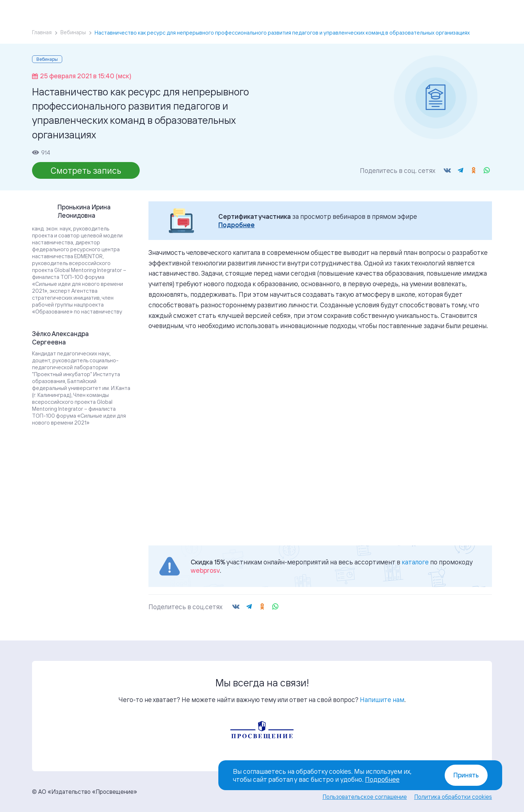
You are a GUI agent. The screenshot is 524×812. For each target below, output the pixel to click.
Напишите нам (382, 699)
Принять (466, 775)
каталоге (415, 562)
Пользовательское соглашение (365, 797)
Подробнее (237, 225)
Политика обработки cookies (453, 797)
